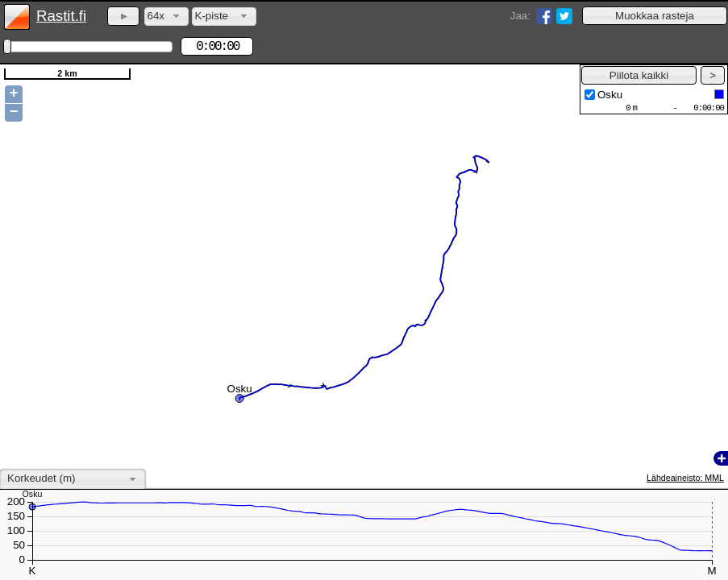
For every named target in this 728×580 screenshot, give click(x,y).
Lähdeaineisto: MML (685, 478)
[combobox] (166, 17)
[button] (655, 16)
